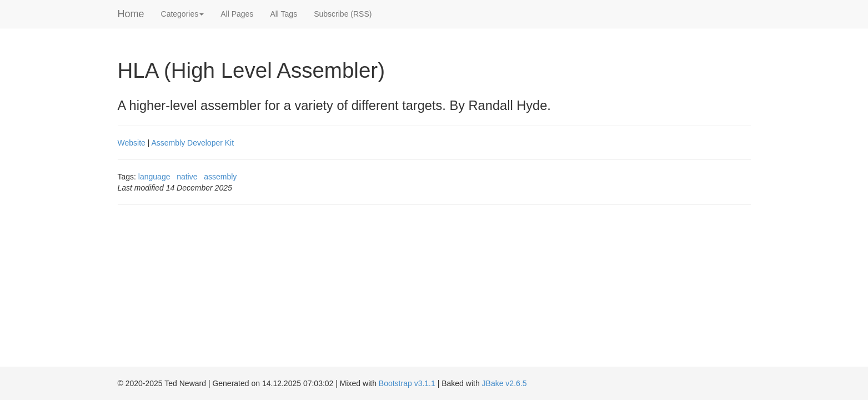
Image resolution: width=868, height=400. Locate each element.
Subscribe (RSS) (343, 14)
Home (131, 14)
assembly (220, 177)
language (154, 177)
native (187, 177)
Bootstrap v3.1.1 (407, 383)
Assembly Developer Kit (192, 143)
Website (132, 143)
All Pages (237, 14)
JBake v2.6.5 (505, 383)
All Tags (284, 14)
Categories (183, 14)
